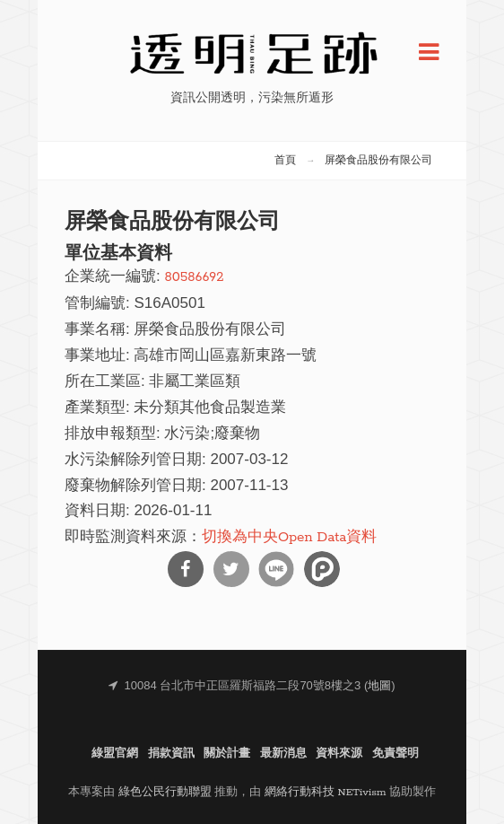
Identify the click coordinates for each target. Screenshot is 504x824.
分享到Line (276, 569)
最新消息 (283, 754)
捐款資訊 (171, 754)
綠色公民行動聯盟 (165, 792)
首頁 (285, 161)
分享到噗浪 (322, 569)
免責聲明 (395, 754)
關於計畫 (227, 754)
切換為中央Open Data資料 (289, 537)
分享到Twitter (231, 569)
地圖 (379, 686)
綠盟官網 (115, 754)
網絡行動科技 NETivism (326, 792)
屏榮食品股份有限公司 (378, 161)
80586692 (194, 277)
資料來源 (339, 754)
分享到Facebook (186, 569)
